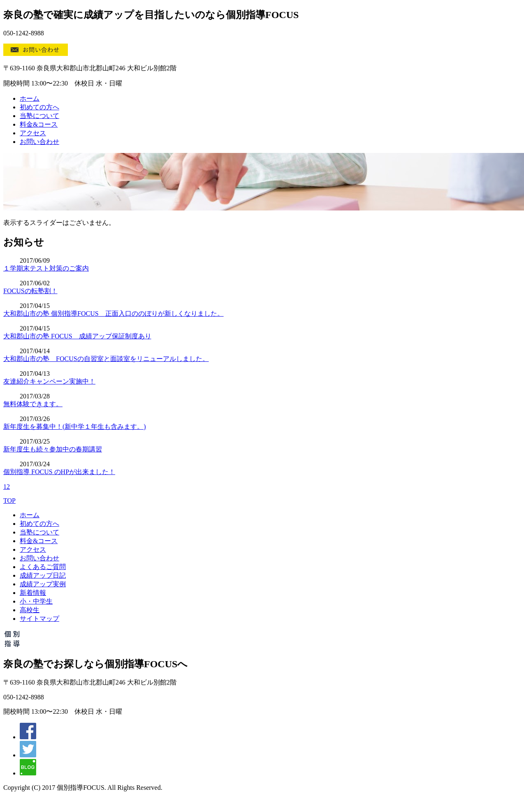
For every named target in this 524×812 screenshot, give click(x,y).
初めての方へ (39, 107)
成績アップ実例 (43, 584)
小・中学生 (36, 601)
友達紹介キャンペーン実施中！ (49, 381)
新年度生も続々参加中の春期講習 (53, 449)
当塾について (39, 116)
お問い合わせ (39, 142)
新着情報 (33, 593)
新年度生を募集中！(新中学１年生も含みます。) (75, 427)
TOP (9, 501)
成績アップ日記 (43, 575)
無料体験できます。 (33, 404)
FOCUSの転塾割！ (30, 291)
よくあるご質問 (43, 567)
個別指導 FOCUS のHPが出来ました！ (59, 472)
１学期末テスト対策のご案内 (46, 268)
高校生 (30, 610)
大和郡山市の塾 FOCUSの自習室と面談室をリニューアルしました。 (106, 359)
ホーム (30, 98)
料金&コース (39, 124)
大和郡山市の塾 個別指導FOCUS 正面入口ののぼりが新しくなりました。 (114, 313)
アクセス (33, 133)
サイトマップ (39, 619)
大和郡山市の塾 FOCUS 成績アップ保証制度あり (77, 336)
